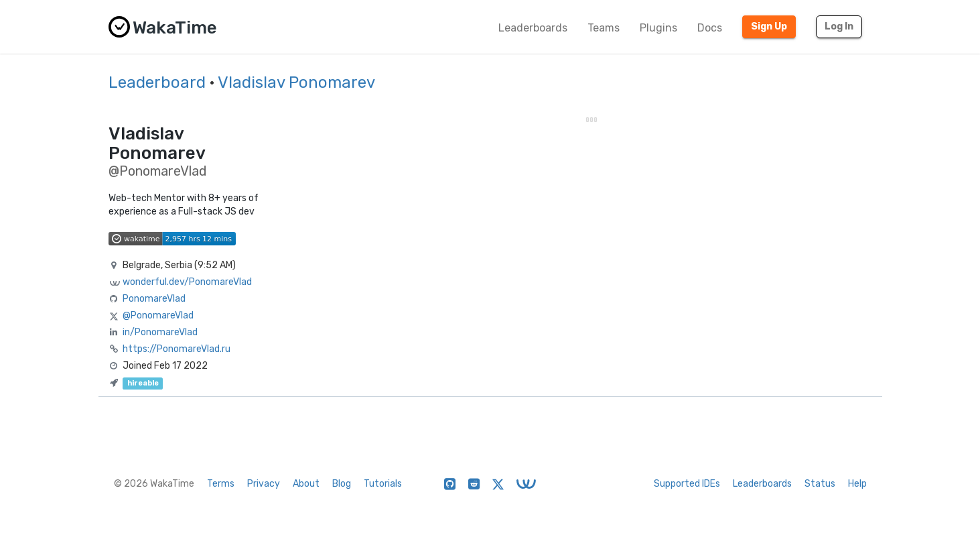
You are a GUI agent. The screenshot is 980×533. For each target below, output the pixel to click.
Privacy (264, 484)
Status (820, 484)
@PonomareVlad (158, 315)
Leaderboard (157, 82)
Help (857, 484)
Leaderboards (533, 28)
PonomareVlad (154, 299)
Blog (342, 484)
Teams (604, 28)
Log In (839, 26)
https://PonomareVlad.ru (177, 349)
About (306, 484)
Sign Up (769, 26)
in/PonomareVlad (160, 332)
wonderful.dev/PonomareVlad (187, 282)
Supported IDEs (687, 484)
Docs (710, 28)
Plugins (658, 28)
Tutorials (383, 484)
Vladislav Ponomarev (296, 82)
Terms (221, 484)
